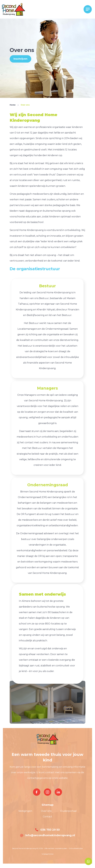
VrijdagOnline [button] (48, 854)
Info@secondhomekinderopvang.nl (48, 835)
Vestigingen (25, 811)
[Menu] (88, 9)
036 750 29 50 (48, 830)
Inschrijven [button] (20, 59)
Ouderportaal (68, 811)
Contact (48, 817)
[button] (13, 9)
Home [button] (13, 105)
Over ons (46, 811)
